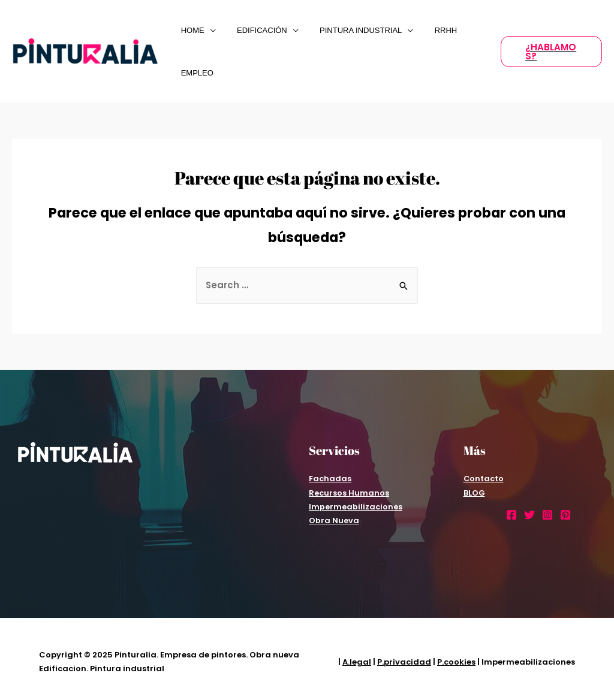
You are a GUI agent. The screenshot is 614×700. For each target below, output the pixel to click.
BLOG (474, 493)
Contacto (484, 479)
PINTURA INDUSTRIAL (347, 30)
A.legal (357, 662)
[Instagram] (547, 515)
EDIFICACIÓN (254, 30)
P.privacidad (404, 662)
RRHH (426, 30)
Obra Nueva (334, 521)
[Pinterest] (565, 515)
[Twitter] (529, 515)
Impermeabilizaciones (356, 507)
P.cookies (456, 662)
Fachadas (330, 479)
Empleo (194, 73)
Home (190, 30)
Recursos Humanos (349, 493)
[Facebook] (511, 515)
